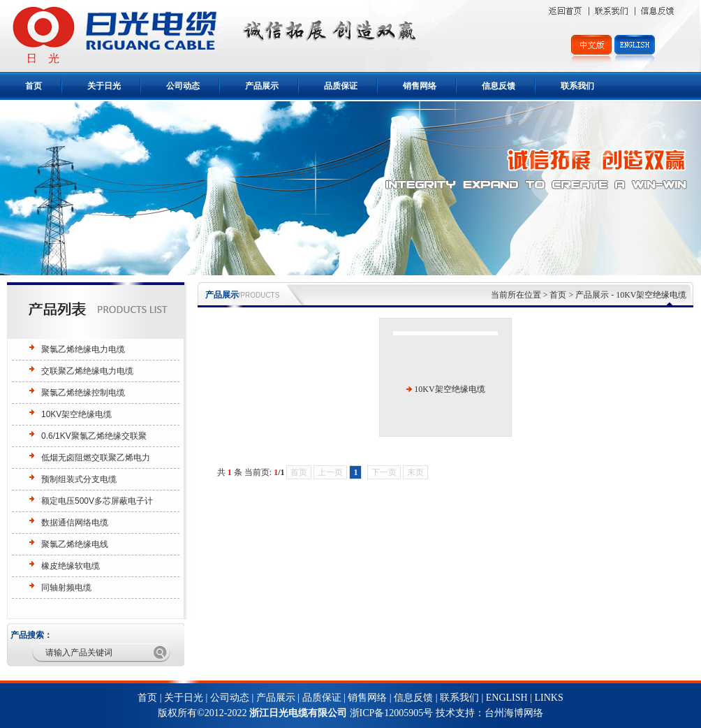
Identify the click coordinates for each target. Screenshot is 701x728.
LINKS (548, 698)
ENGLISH (507, 698)
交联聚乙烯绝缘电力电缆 (87, 371)
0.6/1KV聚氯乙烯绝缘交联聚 (94, 436)
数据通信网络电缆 (75, 523)
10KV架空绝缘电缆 (76, 414)
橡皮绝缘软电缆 (71, 566)
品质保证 (341, 86)
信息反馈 (499, 86)
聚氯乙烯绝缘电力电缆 (83, 349)
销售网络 (420, 86)
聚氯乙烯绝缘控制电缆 (83, 393)
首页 (34, 86)
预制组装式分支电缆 (79, 479)
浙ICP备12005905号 (393, 713)
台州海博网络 (514, 713)
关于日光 (104, 86)
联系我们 (577, 86)
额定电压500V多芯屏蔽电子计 (97, 501)
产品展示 (262, 86)
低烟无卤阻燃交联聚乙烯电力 (96, 458)
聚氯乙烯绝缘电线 (75, 544)
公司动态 (183, 86)
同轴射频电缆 (66, 588)
